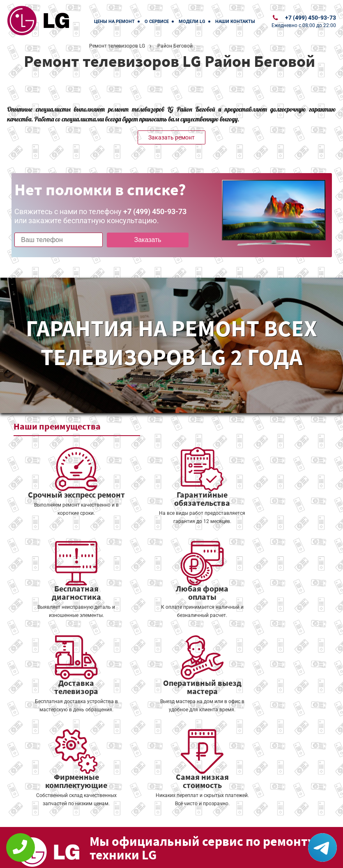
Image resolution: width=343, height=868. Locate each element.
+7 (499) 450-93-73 (311, 18)
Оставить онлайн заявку (221, 823)
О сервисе (157, 22)
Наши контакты (235, 22)
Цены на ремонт (114, 22)
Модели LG (192, 22)
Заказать (141, 240)
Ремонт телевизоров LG (117, 46)
